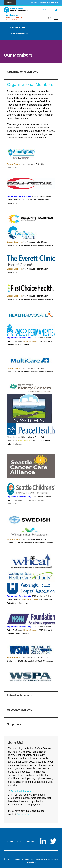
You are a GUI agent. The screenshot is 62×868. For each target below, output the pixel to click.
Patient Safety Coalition (15, 18)
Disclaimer (32, 862)
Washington (12, 15)
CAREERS (30, 842)
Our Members (19, 34)
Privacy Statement (50, 859)
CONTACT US (13, 842)
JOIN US (46, 10)
